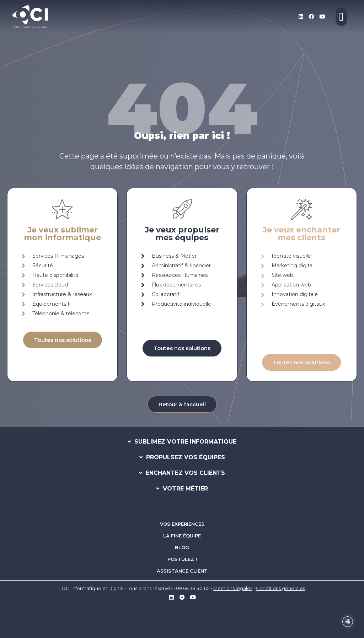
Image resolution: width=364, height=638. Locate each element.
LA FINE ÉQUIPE (182, 536)
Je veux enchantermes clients (301, 234)
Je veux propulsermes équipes (182, 234)
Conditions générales (280, 588)
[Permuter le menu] (341, 17)
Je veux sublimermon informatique (62, 234)
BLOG (182, 547)
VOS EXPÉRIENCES (182, 524)
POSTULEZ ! (182, 559)
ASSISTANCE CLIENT (182, 571)
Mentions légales (233, 588)
